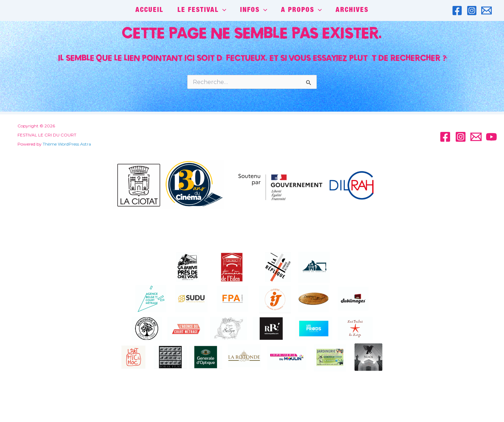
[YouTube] (491, 137)
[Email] (486, 10)
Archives (351, 10)
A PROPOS (301, 10)
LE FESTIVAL (202, 10)
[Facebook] (457, 10)
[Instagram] (472, 10)
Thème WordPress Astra (64, 144)
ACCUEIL (150, 10)
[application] (223, 10)
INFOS (254, 10)
